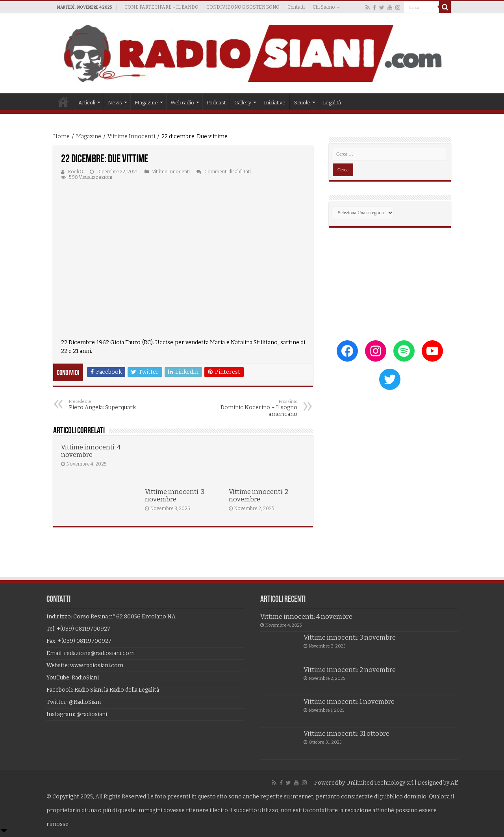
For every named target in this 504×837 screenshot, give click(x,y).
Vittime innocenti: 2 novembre (258, 496)
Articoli (87, 103)
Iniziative (275, 103)
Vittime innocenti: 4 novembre (91, 451)
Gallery (243, 103)
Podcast (216, 103)
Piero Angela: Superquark (109, 405)
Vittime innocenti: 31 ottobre (346, 734)
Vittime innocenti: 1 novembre (349, 702)
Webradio (182, 103)
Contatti (296, 7)
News (115, 103)
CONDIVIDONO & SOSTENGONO (243, 7)
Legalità (332, 103)
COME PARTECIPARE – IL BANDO (161, 7)
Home (63, 102)
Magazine (146, 103)
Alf (454, 783)
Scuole (302, 103)
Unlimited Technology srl (380, 783)
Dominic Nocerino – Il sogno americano (257, 408)
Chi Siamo (324, 7)
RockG (75, 172)
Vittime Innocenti (131, 136)
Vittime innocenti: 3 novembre (175, 496)
